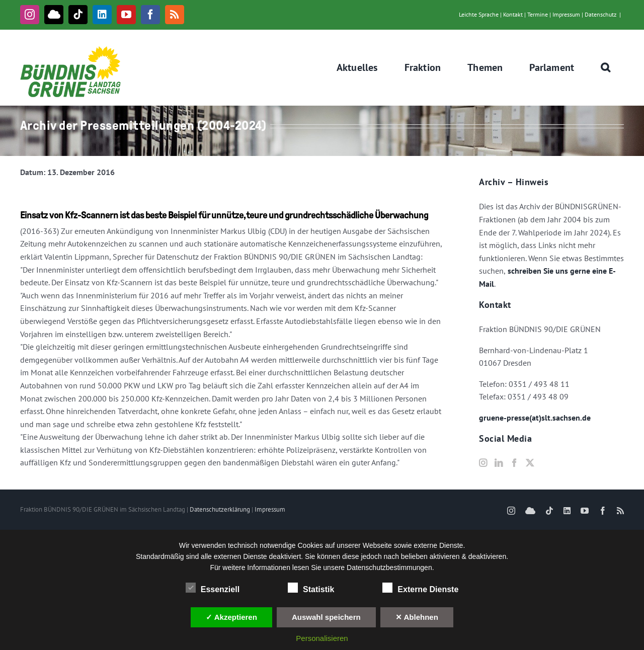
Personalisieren (322, 638)
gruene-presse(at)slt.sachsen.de (535, 418)
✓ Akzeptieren (231, 617)
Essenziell (213, 588)
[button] (606, 67)
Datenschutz (600, 14)
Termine (538, 14)
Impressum (566, 14)
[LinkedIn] (499, 463)
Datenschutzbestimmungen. (390, 567)
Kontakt (513, 14)
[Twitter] (530, 463)
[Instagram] (483, 463)
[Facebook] (514, 463)
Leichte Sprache (479, 14)
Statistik (311, 588)
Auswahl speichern (326, 617)
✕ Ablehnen (417, 617)
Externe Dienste (420, 588)
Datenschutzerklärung (220, 509)
